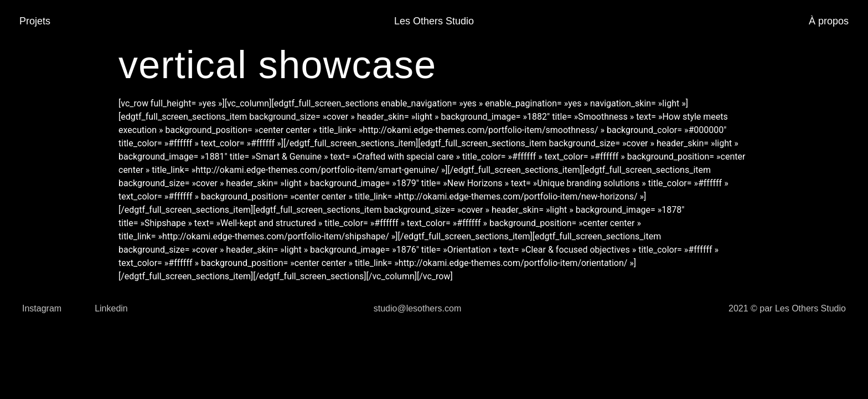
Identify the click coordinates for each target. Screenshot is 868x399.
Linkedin (111, 308)
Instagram (42, 308)
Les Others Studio (434, 21)
